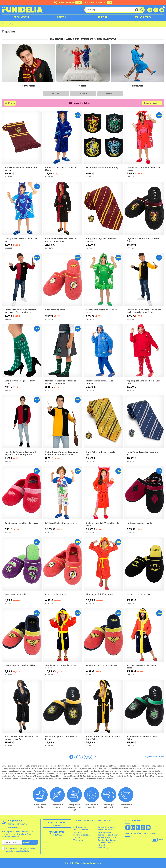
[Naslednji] (95, 757)
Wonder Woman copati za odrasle (102, 665)
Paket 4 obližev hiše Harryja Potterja (103, 167)
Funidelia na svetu (107, 827)
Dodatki (102, 17)
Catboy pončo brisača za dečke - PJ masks (21, 240)
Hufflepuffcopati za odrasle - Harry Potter (61, 738)
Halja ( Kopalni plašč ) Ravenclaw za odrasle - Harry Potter (21, 738)
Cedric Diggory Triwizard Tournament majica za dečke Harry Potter (144, 311)
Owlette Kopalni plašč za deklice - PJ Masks (103, 524)
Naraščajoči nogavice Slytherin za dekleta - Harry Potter (61, 382)
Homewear (138, 86)
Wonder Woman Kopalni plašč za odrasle (142, 666)
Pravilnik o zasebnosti (108, 835)
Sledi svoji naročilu (57, 833)
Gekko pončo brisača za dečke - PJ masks (102, 311)
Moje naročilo (79, 827)
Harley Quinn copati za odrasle (141, 523)
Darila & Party (143, 17)
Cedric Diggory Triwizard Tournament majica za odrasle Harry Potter (62, 453)
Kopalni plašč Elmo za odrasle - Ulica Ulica (144, 382)
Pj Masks (83, 86)
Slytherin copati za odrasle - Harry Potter (142, 738)
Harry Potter (28, 86)
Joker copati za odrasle (15, 594)
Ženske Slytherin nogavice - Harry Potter (20, 382)
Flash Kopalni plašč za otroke (99, 594)
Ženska (83, 94)
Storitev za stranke (57, 824)
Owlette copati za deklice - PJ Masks (21, 523)
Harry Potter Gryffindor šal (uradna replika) (21, 169)
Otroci (110, 94)
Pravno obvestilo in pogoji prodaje (107, 831)
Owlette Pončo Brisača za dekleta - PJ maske (144, 169)
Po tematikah (21, 17)
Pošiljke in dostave (82, 835)
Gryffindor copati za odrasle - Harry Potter (143, 240)
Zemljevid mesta (106, 843)
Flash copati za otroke (55, 594)
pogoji (18, 851)
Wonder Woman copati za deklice (20, 665)
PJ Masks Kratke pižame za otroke (61, 523)
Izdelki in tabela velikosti (81, 831)
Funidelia (5, 24)
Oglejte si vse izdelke (155, 756)
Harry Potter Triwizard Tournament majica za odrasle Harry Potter (20, 453)
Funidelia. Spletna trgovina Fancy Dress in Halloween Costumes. (22, 10)
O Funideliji (103, 848)
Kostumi (62, 17)
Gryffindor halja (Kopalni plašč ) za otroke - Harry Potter (61, 240)
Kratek (11, 103)
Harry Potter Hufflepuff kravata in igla (102, 453)
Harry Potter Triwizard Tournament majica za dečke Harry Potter (20, 311)
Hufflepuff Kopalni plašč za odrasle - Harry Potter (103, 738)
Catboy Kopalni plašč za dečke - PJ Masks (61, 169)
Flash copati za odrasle (56, 310)
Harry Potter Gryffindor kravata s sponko (101, 240)
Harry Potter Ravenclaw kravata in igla (143, 453)
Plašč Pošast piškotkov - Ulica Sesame (100, 382)
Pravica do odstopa (107, 840)
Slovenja (102, 845)
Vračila (77, 837)
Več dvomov (79, 840)
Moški (56, 94)
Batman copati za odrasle (139, 594)
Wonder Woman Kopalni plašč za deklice (60, 666)
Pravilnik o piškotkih (107, 837)
